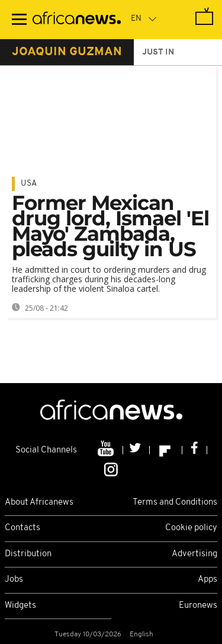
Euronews (198, 606)
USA (29, 184)
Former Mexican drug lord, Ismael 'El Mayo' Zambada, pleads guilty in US (110, 226)
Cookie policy (191, 528)
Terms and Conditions (175, 503)
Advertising (194, 554)
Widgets (20, 606)
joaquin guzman (67, 52)
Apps (207, 580)
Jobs (14, 580)
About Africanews (39, 503)
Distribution (28, 554)
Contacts (22, 528)
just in (158, 52)
